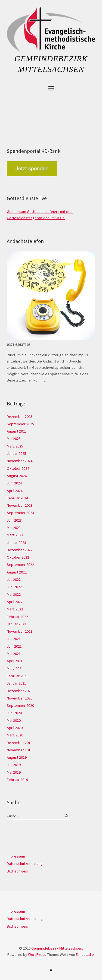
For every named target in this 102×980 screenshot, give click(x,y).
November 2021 (20, 631)
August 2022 (17, 572)
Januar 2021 (16, 683)
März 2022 (15, 609)
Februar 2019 (17, 780)
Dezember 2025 (20, 417)
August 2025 (17, 431)
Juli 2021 (14, 639)
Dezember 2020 (20, 691)
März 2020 (15, 735)
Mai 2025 (14, 439)
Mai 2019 (14, 772)
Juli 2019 (14, 765)
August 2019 (17, 757)
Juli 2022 (14, 579)
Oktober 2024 (18, 468)
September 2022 (20, 565)
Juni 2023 (14, 520)
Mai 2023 (14, 528)
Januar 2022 (16, 624)
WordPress (37, 954)
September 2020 (20, 705)
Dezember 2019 (20, 743)
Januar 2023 (16, 543)
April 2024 (15, 491)
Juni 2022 (14, 587)
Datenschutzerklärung (25, 864)
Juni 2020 (14, 713)
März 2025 (15, 446)
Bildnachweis (17, 871)
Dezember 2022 (20, 550)
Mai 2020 (14, 720)
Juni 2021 (14, 646)
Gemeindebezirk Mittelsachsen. (57, 948)
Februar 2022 (17, 617)
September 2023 (20, 513)
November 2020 (20, 698)
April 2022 (15, 602)
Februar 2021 (17, 676)
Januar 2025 (16, 453)
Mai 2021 (14, 654)
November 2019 (20, 750)
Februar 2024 (17, 498)
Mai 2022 (14, 594)
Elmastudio (85, 954)
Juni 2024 (14, 483)
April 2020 (15, 728)
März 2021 (15, 669)
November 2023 (20, 505)
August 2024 (17, 476)
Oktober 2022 (18, 557)
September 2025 (20, 424)
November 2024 (20, 461)
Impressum (16, 856)
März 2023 (15, 535)
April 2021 (15, 661)
